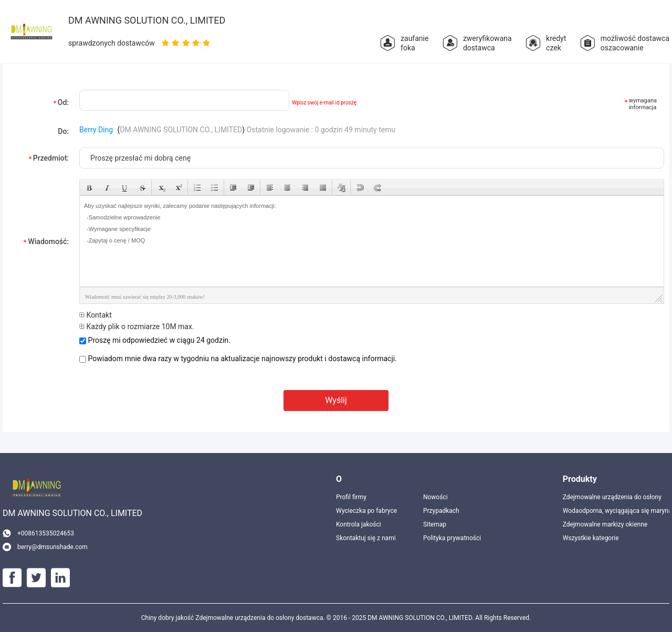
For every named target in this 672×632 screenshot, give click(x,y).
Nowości (435, 497)
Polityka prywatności (452, 538)
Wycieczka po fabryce (366, 511)
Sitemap (435, 524)
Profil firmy (351, 497)
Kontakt (96, 315)
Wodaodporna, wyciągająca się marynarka (616, 511)
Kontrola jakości (359, 524)
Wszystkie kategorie (591, 538)
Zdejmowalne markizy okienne (605, 524)
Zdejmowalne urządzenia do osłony (612, 497)
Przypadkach (441, 511)
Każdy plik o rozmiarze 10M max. (137, 326)
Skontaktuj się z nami (366, 538)
